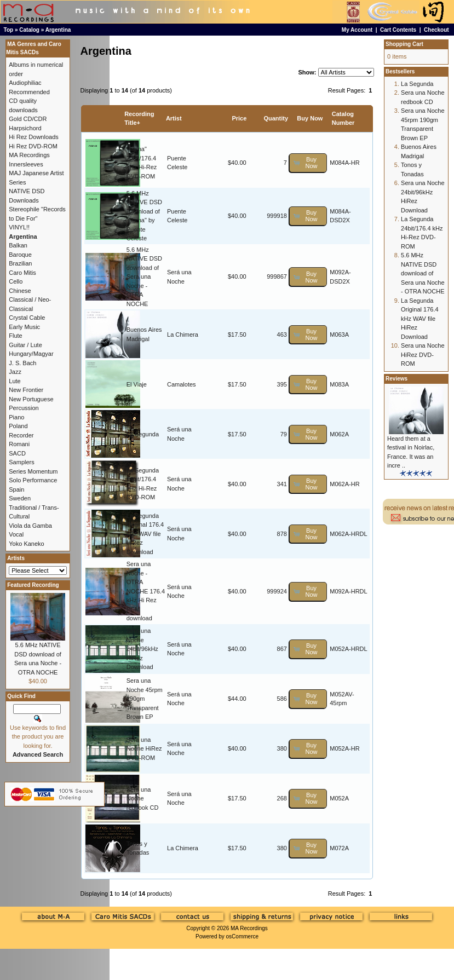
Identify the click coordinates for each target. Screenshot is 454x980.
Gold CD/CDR (28, 119)
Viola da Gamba (30, 526)
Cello (16, 281)
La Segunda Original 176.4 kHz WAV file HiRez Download (145, 534)
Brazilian (20, 263)
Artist (174, 118)
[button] (308, 163)
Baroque (20, 255)
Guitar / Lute (25, 345)
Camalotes (182, 384)
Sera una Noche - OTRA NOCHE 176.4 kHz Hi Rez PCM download (146, 591)
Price (239, 118)
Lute (15, 381)
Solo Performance (33, 480)
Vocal (16, 534)
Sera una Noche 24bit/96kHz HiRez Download (142, 649)
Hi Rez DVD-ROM (33, 146)
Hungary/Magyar (31, 354)
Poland (18, 426)
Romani (19, 444)
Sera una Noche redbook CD (143, 799)
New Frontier (26, 390)
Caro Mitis (22, 273)
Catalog (29, 30)
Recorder (21, 435)
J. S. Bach (22, 363)
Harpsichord (25, 128)
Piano (16, 417)
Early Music (24, 327)
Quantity (276, 118)
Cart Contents (398, 30)
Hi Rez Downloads (33, 137)
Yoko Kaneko (26, 544)
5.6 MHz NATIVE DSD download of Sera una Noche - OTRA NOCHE (144, 277)
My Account (357, 30)
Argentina (58, 30)
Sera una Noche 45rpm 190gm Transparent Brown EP (145, 699)
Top (9, 30)
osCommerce (242, 936)
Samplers (21, 462)
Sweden (20, 498)
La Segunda (143, 434)
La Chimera (183, 335)
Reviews (396, 379)
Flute (15, 336)
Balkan (18, 245)
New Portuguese (31, 399)
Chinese (20, 291)
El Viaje (137, 384)
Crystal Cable (27, 318)
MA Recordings (249, 928)
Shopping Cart (404, 44)
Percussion (24, 408)
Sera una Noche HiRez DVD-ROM (144, 749)
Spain (16, 489)
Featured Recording (33, 585)
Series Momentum (33, 471)
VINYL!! (19, 227)
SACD (17, 453)
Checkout (436, 30)
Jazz (15, 372)
